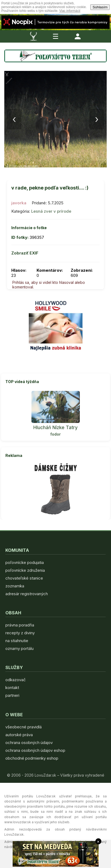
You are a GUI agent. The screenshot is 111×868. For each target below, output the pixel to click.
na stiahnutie (17, 641)
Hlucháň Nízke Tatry (55, 428)
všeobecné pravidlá (24, 727)
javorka (19, 203)
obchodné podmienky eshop (32, 758)
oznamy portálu (19, 648)
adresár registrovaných (27, 594)
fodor (55, 434)
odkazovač (16, 680)
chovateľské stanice (24, 578)
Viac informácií (70, 11)
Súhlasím (100, 7)
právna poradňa (20, 625)
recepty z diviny (20, 633)
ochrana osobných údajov (29, 743)
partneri (12, 695)
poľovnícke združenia (25, 570)
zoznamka (15, 586)
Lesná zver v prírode (51, 211)
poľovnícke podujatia (25, 562)
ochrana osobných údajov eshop (35, 750)
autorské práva (19, 735)
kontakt (12, 688)
